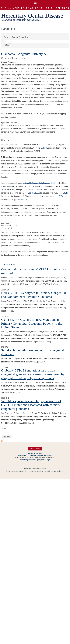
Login (48, 460)
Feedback (35, 449)
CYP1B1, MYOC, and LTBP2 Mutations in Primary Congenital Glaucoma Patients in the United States (32, 323)
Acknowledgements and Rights (30, 460)
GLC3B (31, 186)
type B (4, 186)
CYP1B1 (44, 148)
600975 (54, 183)
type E (16, 200)
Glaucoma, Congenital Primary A (24, 54)
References (10, 265)
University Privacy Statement (35, 468)
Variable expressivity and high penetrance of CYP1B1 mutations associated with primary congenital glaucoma (31, 405)
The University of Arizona (54, 471)
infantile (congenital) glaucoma (38, 183)
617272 (23, 200)
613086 (37, 193)
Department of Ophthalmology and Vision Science (35, 455)
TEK (61, 196)
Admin (43, 460)
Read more (8, 437)
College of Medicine (35, 453)
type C (40, 190)
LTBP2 (66, 193)
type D (30, 193)
